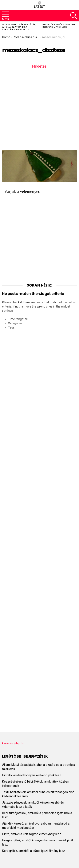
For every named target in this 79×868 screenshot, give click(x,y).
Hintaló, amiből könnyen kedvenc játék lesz (59, 26)
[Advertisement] (39, 109)
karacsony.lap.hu (13, 743)
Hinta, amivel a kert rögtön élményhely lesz (32, 834)
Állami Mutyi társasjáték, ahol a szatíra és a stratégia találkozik (19, 27)
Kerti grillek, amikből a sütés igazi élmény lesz (33, 851)
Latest (39, 5)
